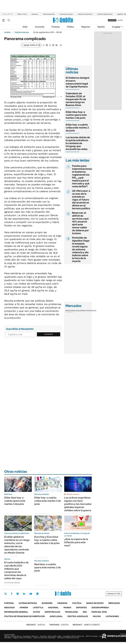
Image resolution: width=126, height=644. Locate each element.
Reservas (35, 14)
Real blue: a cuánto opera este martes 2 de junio (48, 567)
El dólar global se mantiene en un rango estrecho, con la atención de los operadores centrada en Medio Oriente (17, 545)
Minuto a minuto (73, 494)
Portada (9, 603)
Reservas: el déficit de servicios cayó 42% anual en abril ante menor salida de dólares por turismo (80, 223)
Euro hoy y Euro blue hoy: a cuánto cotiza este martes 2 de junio (47, 540)
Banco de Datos (95, 603)
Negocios (86, 27)
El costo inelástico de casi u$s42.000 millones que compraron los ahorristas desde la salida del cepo (16, 570)
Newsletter (120, 27)
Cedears (93, 311)
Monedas (69, 311)
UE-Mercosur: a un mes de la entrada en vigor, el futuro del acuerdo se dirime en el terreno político (81, 200)
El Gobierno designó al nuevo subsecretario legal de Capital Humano (77, 82)
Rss (85, 612)
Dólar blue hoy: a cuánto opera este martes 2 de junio (76, 115)
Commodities (84, 311)
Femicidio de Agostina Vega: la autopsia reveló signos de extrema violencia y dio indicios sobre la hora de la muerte (81, 249)
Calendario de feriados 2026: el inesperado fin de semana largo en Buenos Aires (76, 99)
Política (71, 27)
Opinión (101, 27)
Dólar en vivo (22, 14)
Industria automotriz (85, 14)
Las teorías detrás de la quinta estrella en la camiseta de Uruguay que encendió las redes (78, 143)
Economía (40, 27)
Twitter (6, 594)
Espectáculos (52, 612)
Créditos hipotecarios (105, 14)
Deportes (81, 608)
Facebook (12, 594)
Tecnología (71, 612)
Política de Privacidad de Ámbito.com (25, 616)
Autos (36, 612)
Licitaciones (112, 616)
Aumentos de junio (66, 14)
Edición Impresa (100, 608)
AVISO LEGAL (56, 616)
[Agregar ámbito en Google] (31, 45)
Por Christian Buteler (12, 583)
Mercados (114, 603)
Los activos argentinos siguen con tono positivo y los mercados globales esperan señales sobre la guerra (78, 504)
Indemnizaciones (49, 14)
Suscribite (49, 334)
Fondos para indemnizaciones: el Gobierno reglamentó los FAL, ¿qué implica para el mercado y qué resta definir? (82, 176)
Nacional (53, 608)
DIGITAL (36, 625)
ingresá (120, 20)
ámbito (7, 32)
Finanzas (56, 27)
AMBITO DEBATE (86, 625)
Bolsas (76, 311)
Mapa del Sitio (99, 612)
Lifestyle (38, 608)
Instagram (18, 594)
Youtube (31, 594)
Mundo (67, 608)
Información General (16, 612)
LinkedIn (24, 594)
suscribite (112, 20)
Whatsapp (37, 594)
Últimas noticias (28, 603)
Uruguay (116, 27)
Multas (97, 616)
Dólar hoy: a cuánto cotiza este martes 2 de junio (77, 128)
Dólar (25, 27)
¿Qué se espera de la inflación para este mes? (76, 542)
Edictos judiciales (78, 616)
